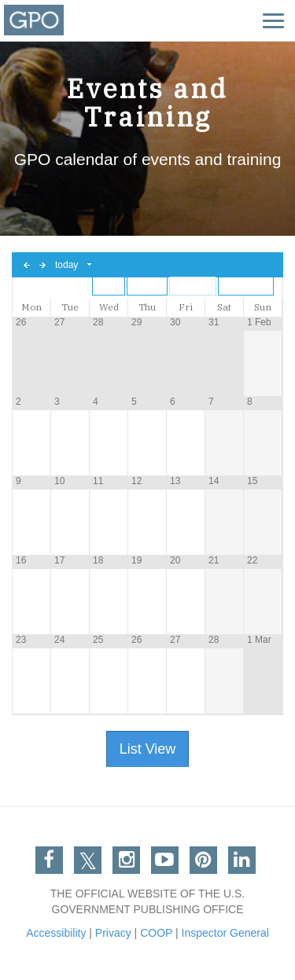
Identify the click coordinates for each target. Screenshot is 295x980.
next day (42, 265)
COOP (156, 933)
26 (21, 322)
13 (175, 481)
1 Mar (259, 640)
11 (98, 481)
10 (59, 481)
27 (59, 322)
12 (136, 481)
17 (59, 560)
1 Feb (259, 322)
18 (98, 560)
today (66, 265)
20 (175, 560)
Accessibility (56, 933)
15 (252, 481)
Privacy (113, 933)
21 (214, 560)
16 (21, 560)
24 (59, 640)
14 (214, 481)
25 (98, 640)
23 (21, 640)
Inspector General (225, 933)
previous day (27, 265)
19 (136, 560)
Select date (90, 265)
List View (148, 749)
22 (252, 560)
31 (214, 322)
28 (98, 322)
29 (136, 322)
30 (175, 322)
